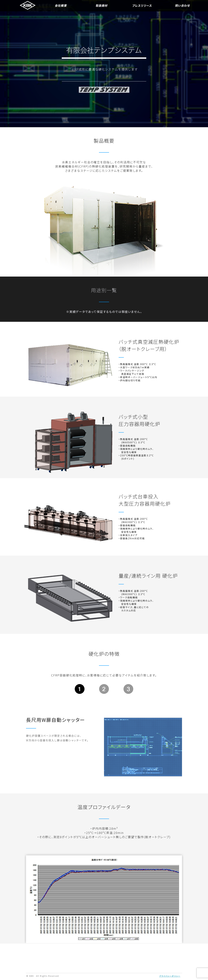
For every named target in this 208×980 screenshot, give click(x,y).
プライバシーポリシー (170, 976)
